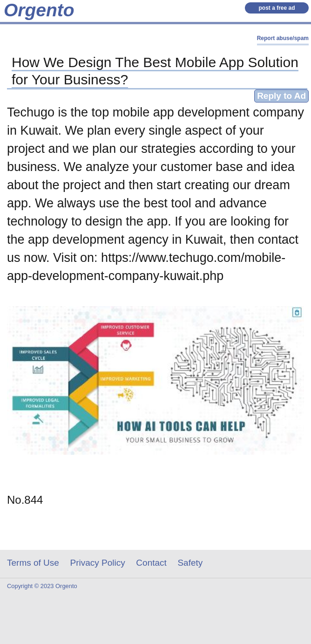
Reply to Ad (281, 96)
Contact (151, 563)
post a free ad (277, 8)
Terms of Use (33, 563)
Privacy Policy (98, 563)
